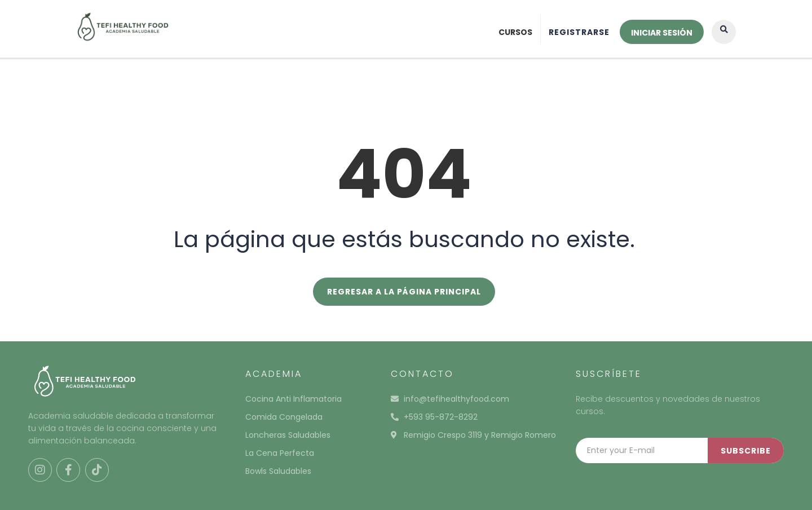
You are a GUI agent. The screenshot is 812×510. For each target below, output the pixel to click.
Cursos (515, 32)
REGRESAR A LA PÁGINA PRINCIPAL (404, 292)
